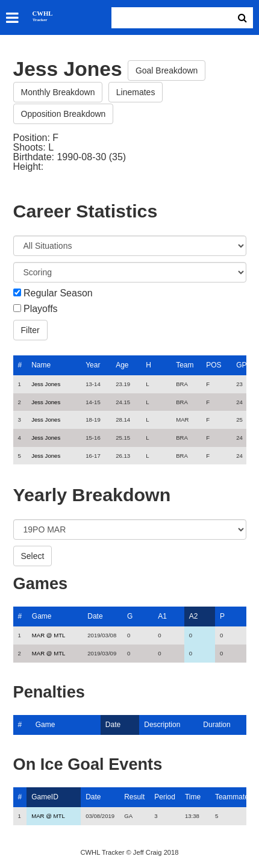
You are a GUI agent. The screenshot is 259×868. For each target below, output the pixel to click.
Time (193, 797)
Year (93, 365)
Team (185, 365)
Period (165, 797)
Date (95, 616)
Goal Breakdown (167, 70)
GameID (45, 797)
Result (134, 797)
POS (214, 365)
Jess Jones (46, 384)
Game (42, 616)
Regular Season (58, 293)
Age (122, 365)
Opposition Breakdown (64, 114)
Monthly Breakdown (58, 92)
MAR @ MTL (49, 635)
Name (41, 365)
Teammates (234, 797)
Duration (217, 725)
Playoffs (41, 309)
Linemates (136, 92)
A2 (194, 616)
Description (162, 725)
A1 (162, 616)
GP (241, 365)
